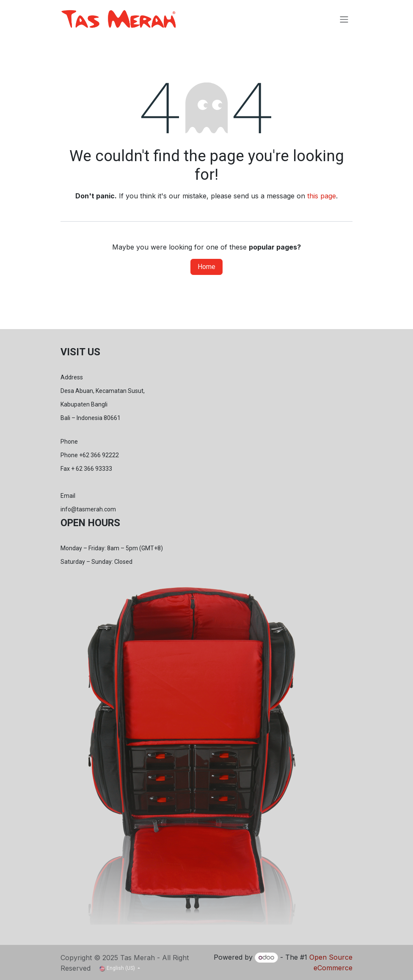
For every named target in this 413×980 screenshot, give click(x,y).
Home (206, 267)
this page (322, 196)
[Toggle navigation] (344, 19)
